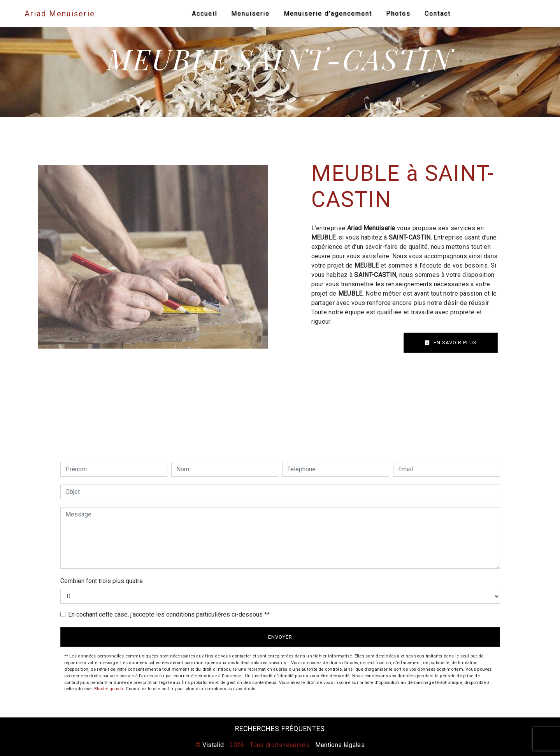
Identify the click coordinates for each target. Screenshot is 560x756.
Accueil (205, 13)
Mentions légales (339, 745)
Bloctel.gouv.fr (109, 689)
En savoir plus (451, 343)
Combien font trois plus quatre (102, 581)
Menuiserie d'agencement (328, 13)
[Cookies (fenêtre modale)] (2, 751)
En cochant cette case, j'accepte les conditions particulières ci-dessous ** (169, 614)
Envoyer (280, 637)
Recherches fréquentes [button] (280, 729)
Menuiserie (250, 13)
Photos (398, 13)
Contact (438, 13)
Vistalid (213, 745)
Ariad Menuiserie (61, 14)
